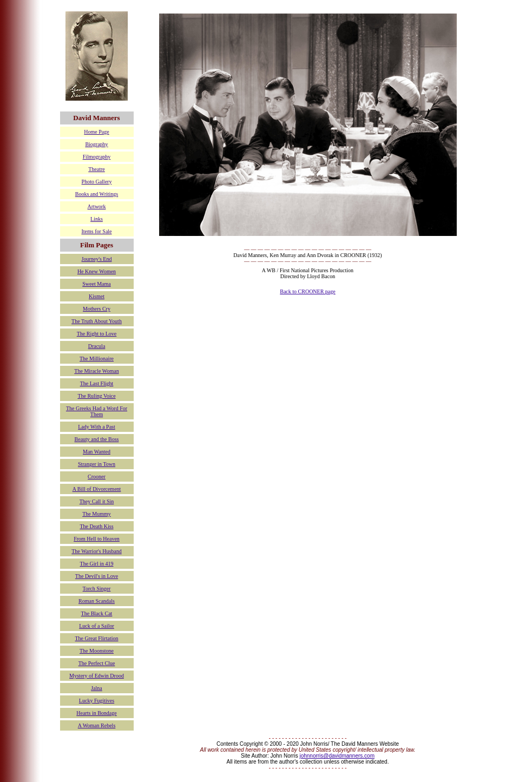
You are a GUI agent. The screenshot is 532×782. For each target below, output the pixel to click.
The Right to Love (97, 334)
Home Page (96, 132)
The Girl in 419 (97, 564)
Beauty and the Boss (97, 439)
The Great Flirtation (97, 638)
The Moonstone (97, 651)
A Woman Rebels (97, 725)
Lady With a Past (97, 427)
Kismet (97, 296)
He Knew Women (97, 271)
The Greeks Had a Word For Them (97, 411)
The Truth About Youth (97, 321)
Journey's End (97, 259)
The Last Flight (97, 383)
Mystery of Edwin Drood (97, 676)
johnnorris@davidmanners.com (337, 756)
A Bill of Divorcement (97, 489)
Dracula (97, 346)
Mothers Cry (97, 309)
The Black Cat (97, 613)
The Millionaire (97, 359)
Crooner (97, 477)
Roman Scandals (97, 601)
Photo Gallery (97, 182)
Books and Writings (97, 194)
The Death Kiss (96, 526)
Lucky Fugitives (97, 701)
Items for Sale (96, 231)
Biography (96, 144)
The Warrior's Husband (96, 551)
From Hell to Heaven (97, 539)
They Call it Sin (97, 501)
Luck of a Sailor (97, 626)
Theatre (97, 169)
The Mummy (97, 514)
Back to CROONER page (308, 291)
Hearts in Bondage (96, 713)
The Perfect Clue (97, 663)
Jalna (97, 688)
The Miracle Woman (96, 371)
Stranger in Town (97, 464)
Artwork (97, 206)
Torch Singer (97, 589)
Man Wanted (97, 452)
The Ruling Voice (96, 396)
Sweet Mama (97, 284)
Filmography (97, 157)
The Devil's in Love (97, 576)
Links (97, 219)
